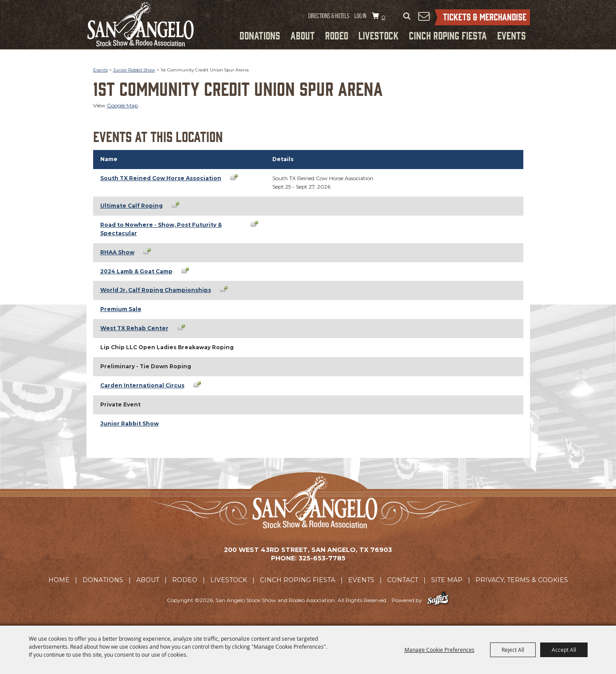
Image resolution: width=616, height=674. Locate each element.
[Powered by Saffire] (438, 600)
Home (59, 580)
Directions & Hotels (329, 16)
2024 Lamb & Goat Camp (136, 271)
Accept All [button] (564, 650)
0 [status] (383, 17)
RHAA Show (117, 252)
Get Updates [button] (424, 16)
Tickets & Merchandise (482, 17)
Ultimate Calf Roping (131, 206)
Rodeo (337, 35)
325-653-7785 (322, 558)
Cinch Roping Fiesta (448, 35)
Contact (403, 580)
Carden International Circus (142, 385)
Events (512, 35)
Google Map (122, 105)
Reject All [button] (513, 650)
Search (407, 16)
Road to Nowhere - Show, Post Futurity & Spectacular (161, 229)
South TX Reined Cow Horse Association (161, 178)
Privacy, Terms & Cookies (522, 580)
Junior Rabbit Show (134, 70)
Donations (260, 35)
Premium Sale (121, 309)
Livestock (379, 35)
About (303, 35)
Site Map (447, 580)
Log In (360, 16)
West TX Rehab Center (134, 328)
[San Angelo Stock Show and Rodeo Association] (141, 24)
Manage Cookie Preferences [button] (439, 650)
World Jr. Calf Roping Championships (156, 290)
